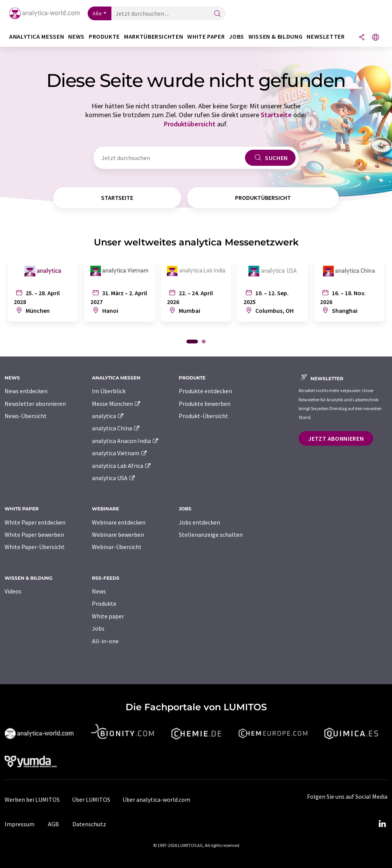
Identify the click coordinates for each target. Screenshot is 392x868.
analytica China (116, 428)
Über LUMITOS (91, 799)
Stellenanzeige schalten (211, 535)
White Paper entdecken (35, 522)
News (99, 591)
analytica (108, 416)
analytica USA (114, 478)
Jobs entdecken (199, 522)
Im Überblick (109, 391)
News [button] (76, 37)
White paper (108, 616)
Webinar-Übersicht (117, 547)
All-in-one (105, 641)
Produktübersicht (190, 124)
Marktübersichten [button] (154, 37)
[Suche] (217, 14)
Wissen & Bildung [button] (275, 37)
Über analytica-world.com (156, 799)
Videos (13, 591)
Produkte (104, 603)
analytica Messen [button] (37, 37)
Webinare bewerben (118, 535)
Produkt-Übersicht (203, 416)
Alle (97, 13)
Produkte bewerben (205, 404)
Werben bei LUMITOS (32, 799)
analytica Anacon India (126, 441)
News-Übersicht (26, 416)
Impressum (20, 824)
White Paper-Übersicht (35, 547)
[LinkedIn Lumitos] (382, 824)
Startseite (276, 115)
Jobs (98, 628)
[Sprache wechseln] (376, 38)
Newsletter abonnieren (35, 404)
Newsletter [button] (326, 37)
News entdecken (26, 391)
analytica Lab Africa (122, 466)
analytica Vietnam (120, 453)
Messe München (117, 404)
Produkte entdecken (205, 391)
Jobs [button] (237, 37)
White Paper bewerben (34, 535)
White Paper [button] (206, 37)
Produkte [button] (104, 37)
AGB (53, 824)
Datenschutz (89, 824)
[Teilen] (362, 38)
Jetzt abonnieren (336, 438)
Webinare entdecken (119, 522)
